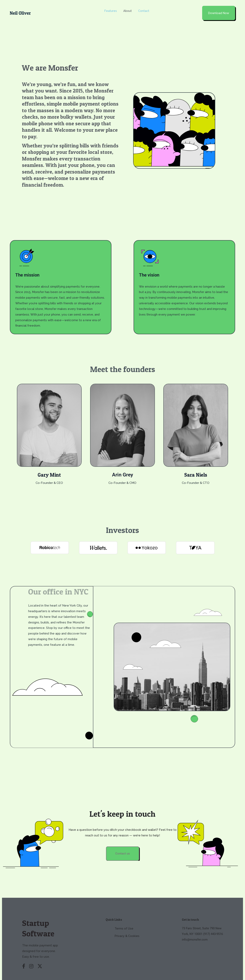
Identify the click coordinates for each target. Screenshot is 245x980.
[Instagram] (31, 960)
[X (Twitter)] (40, 960)
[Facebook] (24, 960)
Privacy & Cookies (127, 929)
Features (111, 7)
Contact (145, 7)
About (128, 7)
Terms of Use (124, 922)
